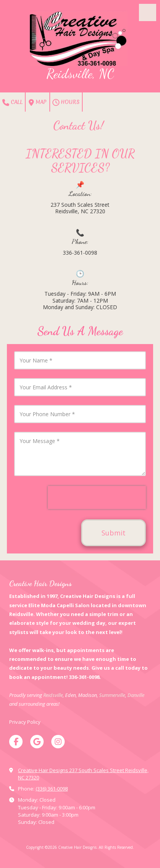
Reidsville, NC (80, 74)
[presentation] (97, 497)
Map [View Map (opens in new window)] (38, 102)
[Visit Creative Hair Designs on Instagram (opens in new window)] (58, 742)
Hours (66, 102)
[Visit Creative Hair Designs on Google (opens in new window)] (37, 742)
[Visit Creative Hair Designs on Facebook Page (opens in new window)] (16, 742)
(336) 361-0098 (52, 789)
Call (12, 102)
